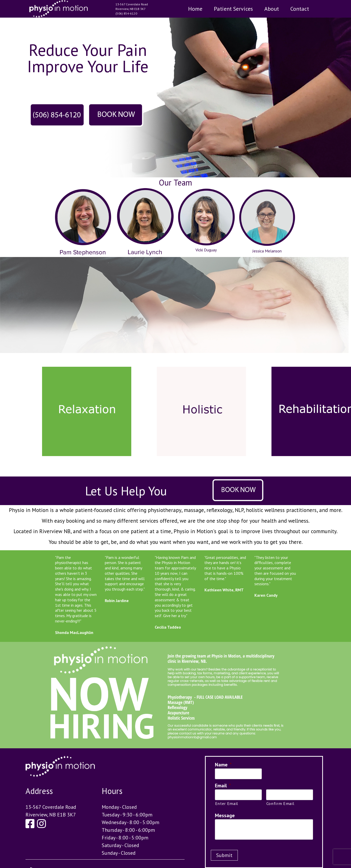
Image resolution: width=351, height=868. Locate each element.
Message (225, 815)
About (272, 9)
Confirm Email (280, 803)
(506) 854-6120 (126, 13)
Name (223, 765)
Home (195, 9)
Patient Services (233, 9)
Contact (300, 9)
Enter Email (227, 803)
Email (223, 786)
